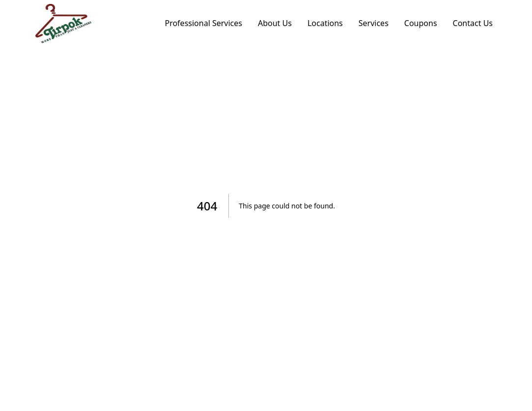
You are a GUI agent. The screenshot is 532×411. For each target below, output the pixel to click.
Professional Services (203, 23)
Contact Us (473, 23)
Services (374, 23)
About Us (275, 23)
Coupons (421, 23)
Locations (325, 23)
